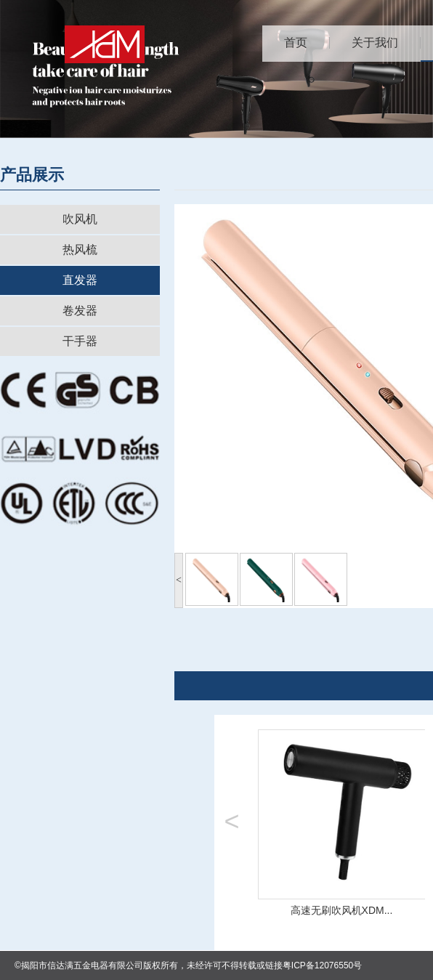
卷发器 (80, 311)
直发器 (80, 280)
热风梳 (80, 250)
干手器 (80, 341)
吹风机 (80, 219)
